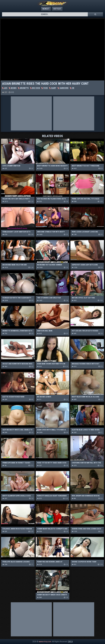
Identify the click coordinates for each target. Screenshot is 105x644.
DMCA (70, 642)
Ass (5, 88)
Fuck (45, 88)
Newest (46, 9)
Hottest (57, 9)
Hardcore (63, 88)
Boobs (13, 88)
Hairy (53, 88)
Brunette (23, 88)
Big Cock (35, 88)
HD (72, 88)
